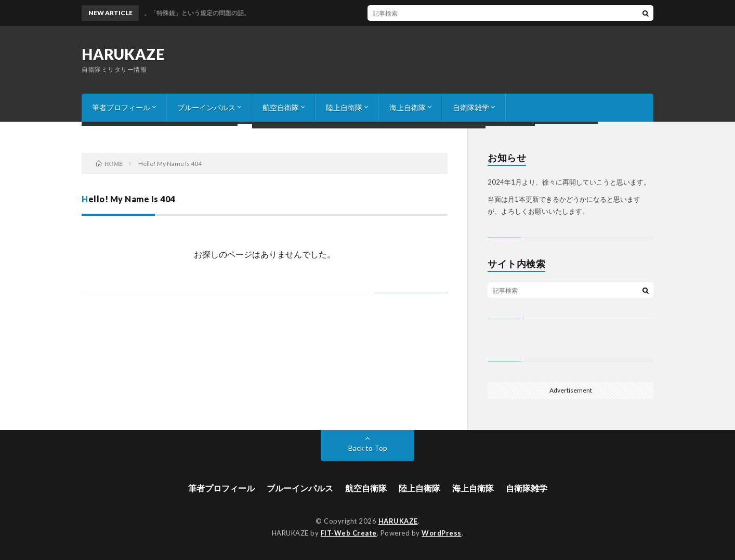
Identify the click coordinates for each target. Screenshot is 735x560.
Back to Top (368, 448)
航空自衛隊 (281, 107)
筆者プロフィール (121, 107)
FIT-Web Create (349, 533)
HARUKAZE (123, 54)
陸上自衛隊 (344, 107)
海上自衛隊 (408, 107)
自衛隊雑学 (471, 107)
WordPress (442, 533)
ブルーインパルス (206, 107)
